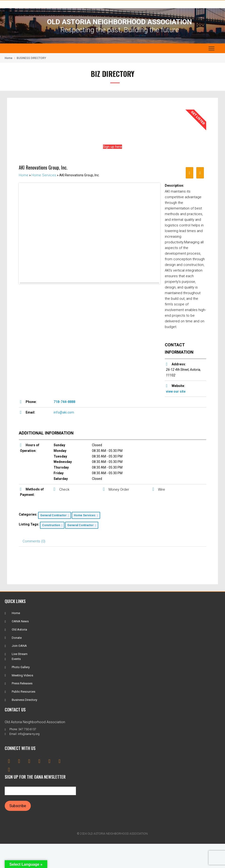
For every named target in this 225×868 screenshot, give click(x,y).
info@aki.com (64, 412)
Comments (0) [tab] (34, 541)
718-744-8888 (64, 402)
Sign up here (112, 147)
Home (9, 58)
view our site (176, 391)
